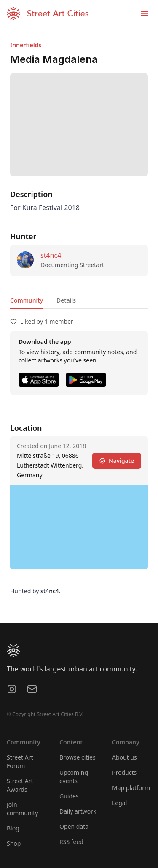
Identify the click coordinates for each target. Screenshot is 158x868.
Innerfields (26, 45)
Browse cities (78, 757)
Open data (74, 826)
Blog (13, 828)
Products (124, 772)
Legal (119, 803)
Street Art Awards (20, 785)
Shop (14, 843)
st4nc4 (51, 255)
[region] (79, 527)
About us (125, 757)
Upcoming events (74, 777)
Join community (22, 809)
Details (66, 300)
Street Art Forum (20, 761)
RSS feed (71, 842)
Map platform (131, 788)
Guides (69, 796)
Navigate (117, 461)
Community (27, 300)
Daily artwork (78, 811)
